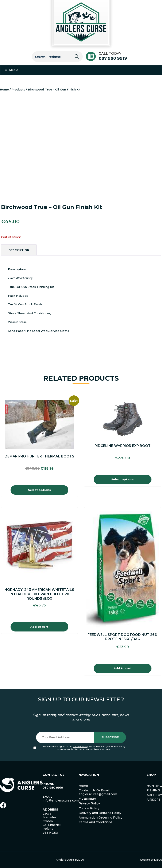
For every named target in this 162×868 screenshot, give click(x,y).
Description (19, 250)
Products (18, 89)
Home (4, 89)
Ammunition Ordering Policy (101, 817)
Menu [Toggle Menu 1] (11, 70)
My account (88, 799)
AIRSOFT (154, 800)
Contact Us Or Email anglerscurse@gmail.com (98, 792)
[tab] (19, 250)
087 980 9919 (113, 58)
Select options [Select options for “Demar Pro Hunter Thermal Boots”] (39, 490)
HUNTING (154, 786)
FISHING (153, 790)
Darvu (158, 860)
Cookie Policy (89, 808)
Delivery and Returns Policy (100, 813)
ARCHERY (154, 795)
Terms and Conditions (96, 822)
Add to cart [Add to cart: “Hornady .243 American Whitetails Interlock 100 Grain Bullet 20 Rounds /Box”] (39, 627)
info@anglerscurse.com (61, 800)
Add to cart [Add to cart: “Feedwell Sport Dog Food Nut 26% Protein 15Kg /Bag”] (123, 668)
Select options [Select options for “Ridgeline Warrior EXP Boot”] (123, 479)
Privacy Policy (80, 746)
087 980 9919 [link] (53, 788)
